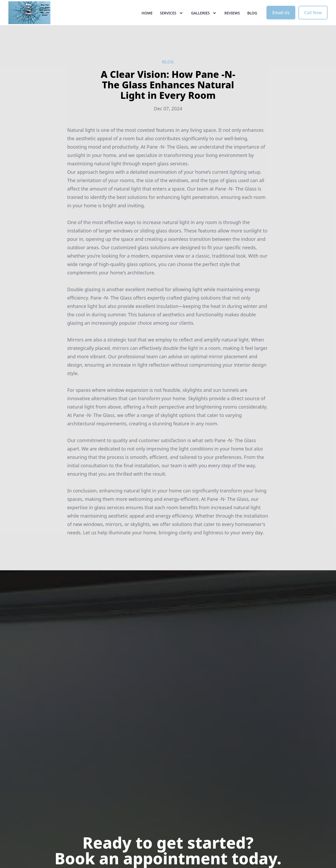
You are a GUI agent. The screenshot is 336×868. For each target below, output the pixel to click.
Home (147, 23)
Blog (252, 23)
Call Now (313, 23)
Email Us (281, 23)
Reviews (232, 23)
